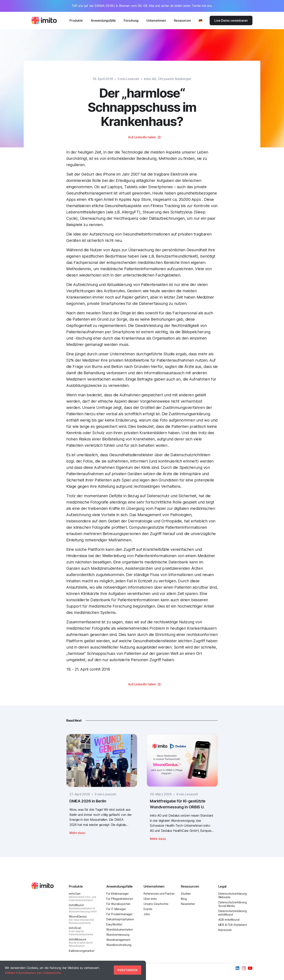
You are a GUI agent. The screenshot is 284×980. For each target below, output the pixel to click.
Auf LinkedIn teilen (142, 137)
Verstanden (127, 970)
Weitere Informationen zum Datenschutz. (33, 973)
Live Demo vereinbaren (231, 20)
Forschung (131, 20)
